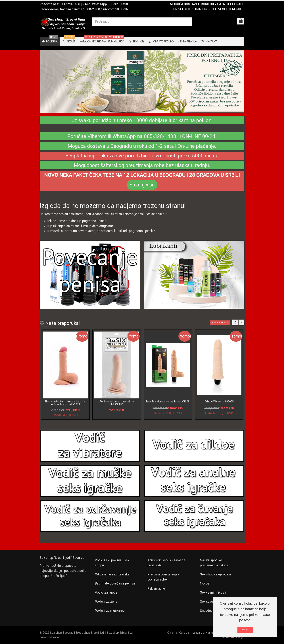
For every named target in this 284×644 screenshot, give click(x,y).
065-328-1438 (118, 4)
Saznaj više (142, 185)
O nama (172, 633)
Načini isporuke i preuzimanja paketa (214, 563)
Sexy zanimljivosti (213, 592)
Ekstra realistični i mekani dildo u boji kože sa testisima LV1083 (65, 403)
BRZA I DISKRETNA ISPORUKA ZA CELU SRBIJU (207, 9)
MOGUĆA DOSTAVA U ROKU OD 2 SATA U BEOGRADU (207, 4)
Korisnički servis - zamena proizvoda (166, 563)
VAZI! (245, 630)
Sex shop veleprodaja (215, 574)
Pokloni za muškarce (110, 611)
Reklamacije (156, 588)
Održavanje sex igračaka (112, 574)
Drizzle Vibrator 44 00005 (219, 402)
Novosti (206, 583)
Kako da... (185, 633)
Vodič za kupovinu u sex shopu (112, 563)
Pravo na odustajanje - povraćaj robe (163, 577)
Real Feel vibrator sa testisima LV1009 (168, 402)
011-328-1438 (70, 4)
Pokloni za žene (106, 601)
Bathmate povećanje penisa (115, 583)
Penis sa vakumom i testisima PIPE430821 (117, 403)
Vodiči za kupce (106, 592)
